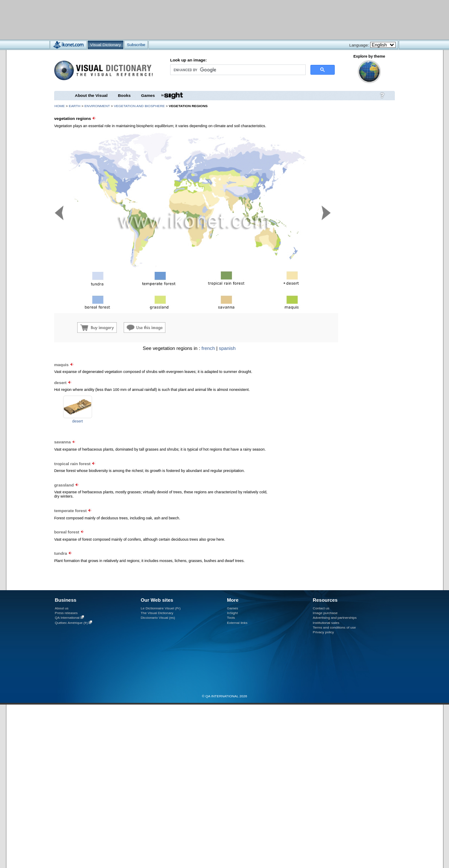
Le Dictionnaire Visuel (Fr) (161, 608)
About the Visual (91, 95)
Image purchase (325, 613)
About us (62, 608)
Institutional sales (326, 623)
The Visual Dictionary (157, 613)
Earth (74, 106)
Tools (231, 618)
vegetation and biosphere (139, 106)
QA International (67, 618)
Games (148, 95)
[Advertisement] (199, 19)
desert (77, 421)
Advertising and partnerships (335, 618)
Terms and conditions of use (335, 628)
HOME (60, 106)
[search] (237, 70)
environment (97, 106)
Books (125, 95)
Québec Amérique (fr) (72, 623)
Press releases (67, 613)
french (208, 348)
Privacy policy (324, 632)
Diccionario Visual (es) (158, 618)
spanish (227, 348)
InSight (232, 613)
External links (237, 623)
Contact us (321, 608)
